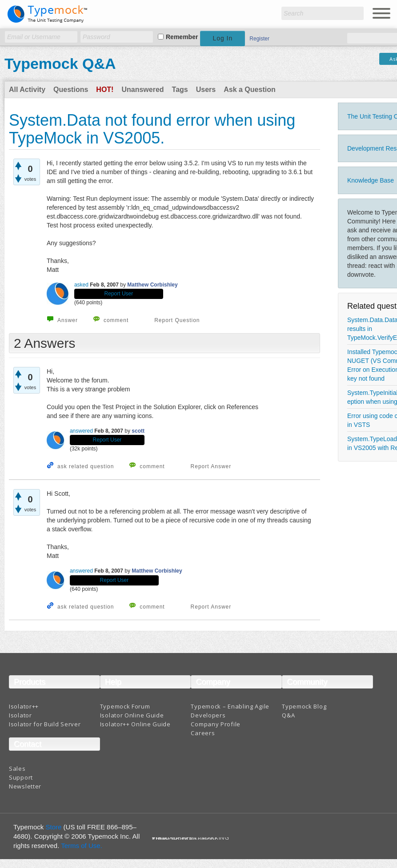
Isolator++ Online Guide (135, 724)
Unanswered (142, 90)
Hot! (105, 90)
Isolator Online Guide (132, 715)
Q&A (288, 715)
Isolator (20, 715)
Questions (71, 90)
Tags (180, 90)
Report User (119, 294)
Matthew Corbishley (152, 285)
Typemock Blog (304, 706)
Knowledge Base (371, 180)
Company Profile (216, 724)
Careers (203, 733)
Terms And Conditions (185, 839)
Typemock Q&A (60, 64)
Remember (182, 37)
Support (21, 777)
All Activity (27, 90)
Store (54, 827)
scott (138, 431)
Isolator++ (24, 706)
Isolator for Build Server (45, 724)
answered (81, 431)
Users (206, 90)
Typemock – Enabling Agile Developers (230, 711)
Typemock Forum (125, 706)
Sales (17, 768)
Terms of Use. (82, 846)
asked (81, 285)
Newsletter (25, 786)
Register (259, 39)
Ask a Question (249, 90)
